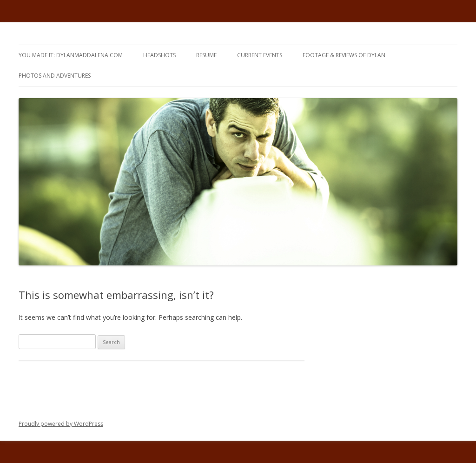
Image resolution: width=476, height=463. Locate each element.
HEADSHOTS (159, 55)
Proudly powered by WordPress (61, 424)
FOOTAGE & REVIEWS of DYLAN (344, 55)
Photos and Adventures (55, 76)
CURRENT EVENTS (260, 55)
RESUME (206, 55)
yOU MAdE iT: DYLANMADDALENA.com (71, 55)
